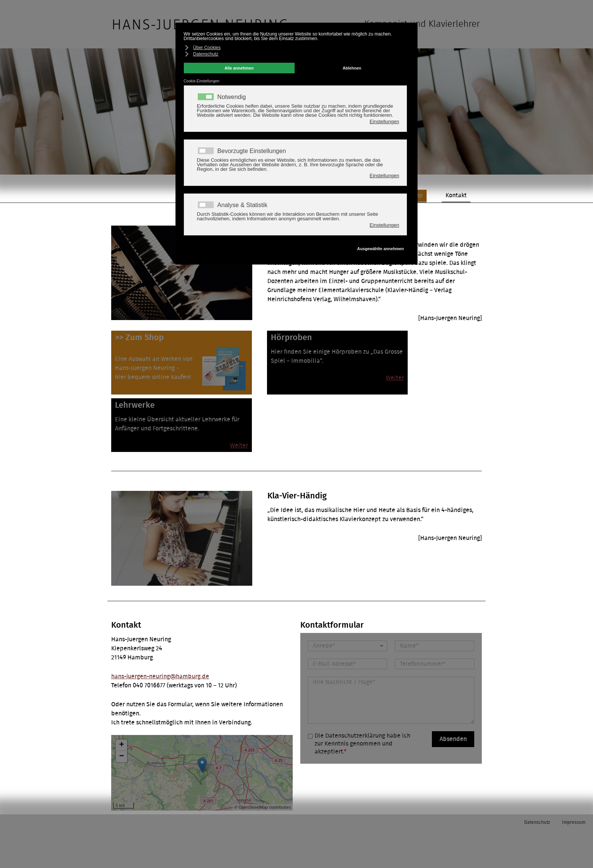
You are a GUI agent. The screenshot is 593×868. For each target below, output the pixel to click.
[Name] (435, 646)
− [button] (122, 757)
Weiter (395, 378)
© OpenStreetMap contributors (263, 807)
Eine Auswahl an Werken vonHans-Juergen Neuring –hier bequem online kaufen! (154, 368)
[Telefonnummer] (435, 664)
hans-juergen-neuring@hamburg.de (160, 676)
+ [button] (122, 745)
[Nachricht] (391, 700)
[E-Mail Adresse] (348, 664)
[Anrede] (348, 646)
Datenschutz (537, 822)
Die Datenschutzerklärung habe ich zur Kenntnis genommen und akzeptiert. (362, 744)
